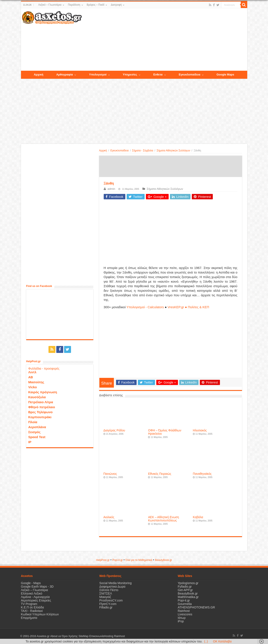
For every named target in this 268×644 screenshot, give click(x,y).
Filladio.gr (106, 607)
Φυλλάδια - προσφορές (44, 369)
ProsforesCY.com (111, 600)
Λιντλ (32, 372)
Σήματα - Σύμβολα (143, 151)
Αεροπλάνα (37, 427)
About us (56, 636)
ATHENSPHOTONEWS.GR (196, 607)
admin (111, 189)
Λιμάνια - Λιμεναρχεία (35, 597)
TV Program (29, 604)
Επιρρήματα (29, 618)
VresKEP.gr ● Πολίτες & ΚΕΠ (188, 307)
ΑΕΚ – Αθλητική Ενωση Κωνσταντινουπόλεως (164, 519)
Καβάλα (198, 517)
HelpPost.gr (103, 560)
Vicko (33, 387)
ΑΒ (31, 377)
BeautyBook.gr (188, 593)
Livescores (185, 614)
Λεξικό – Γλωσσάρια (50, 5)
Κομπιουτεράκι (40, 417)
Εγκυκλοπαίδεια (119, 151)
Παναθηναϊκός (202, 474)
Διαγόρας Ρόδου (114, 430)
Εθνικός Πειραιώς (160, 474)
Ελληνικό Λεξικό (32, 593)
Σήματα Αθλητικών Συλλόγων (173, 151)
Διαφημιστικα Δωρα (112, 587)
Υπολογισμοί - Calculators (145, 307)
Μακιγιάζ (105, 597)
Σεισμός (35, 432)
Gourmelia (185, 604)
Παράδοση (74, 5)
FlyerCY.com (108, 604)
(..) (206, 641)
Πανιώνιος (110, 474)
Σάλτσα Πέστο (109, 590)
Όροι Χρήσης (70, 636)
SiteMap (83, 636)
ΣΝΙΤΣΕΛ (106, 593)
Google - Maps (31, 583)
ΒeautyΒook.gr (164, 560)
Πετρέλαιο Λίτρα (41, 402)
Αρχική (103, 151)
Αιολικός (109, 517)
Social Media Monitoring (115, 583)
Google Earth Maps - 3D (37, 587)
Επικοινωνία (97, 636)
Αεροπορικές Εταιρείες (36, 600)
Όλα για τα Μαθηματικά (139, 560)
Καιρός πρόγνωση (43, 392)
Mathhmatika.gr (188, 597)
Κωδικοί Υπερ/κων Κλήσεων (40, 614)
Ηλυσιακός (200, 430)
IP (30, 442)
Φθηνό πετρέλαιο (42, 407)
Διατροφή (116, 5)
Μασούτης (36, 382)
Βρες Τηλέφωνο (40, 412)
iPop (181, 621)
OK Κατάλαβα (222, 641)
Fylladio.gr (185, 587)
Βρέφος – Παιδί (96, 5)
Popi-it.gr (118, 560)
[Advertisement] (164, 40)
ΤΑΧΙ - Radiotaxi (32, 611)
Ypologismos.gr (188, 583)
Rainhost (184, 611)
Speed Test (37, 437)
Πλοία (33, 422)
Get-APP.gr (185, 590)
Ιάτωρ (182, 618)
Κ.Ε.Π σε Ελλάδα (32, 607)
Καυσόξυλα (37, 397)
